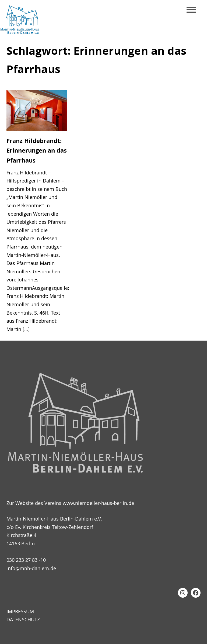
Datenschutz (23, 620)
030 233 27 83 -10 (26, 560)
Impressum (20, 611)
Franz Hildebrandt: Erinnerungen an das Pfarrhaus (37, 151)
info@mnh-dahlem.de (31, 568)
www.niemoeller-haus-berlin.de (98, 503)
